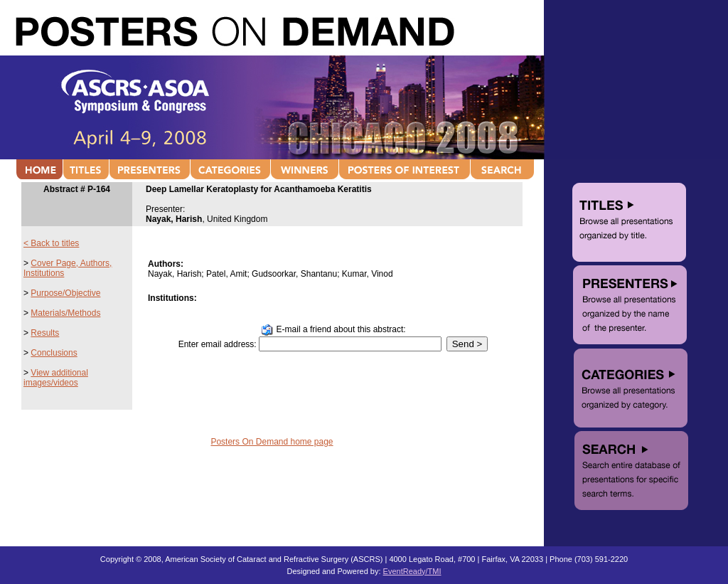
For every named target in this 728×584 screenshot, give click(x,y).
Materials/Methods (65, 313)
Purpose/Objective (65, 293)
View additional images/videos (56, 378)
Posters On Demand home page (272, 442)
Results (45, 333)
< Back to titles (51, 243)
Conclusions (54, 353)
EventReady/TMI (412, 571)
